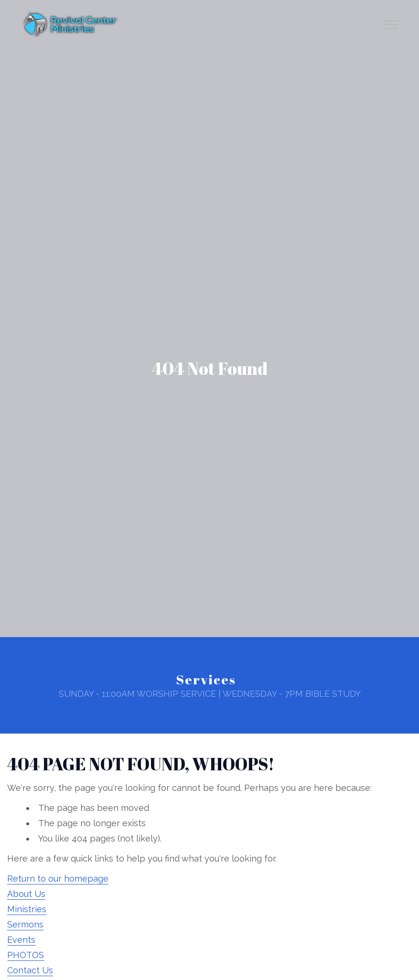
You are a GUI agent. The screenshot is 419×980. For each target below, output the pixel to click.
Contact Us (30, 970)
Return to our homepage (58, 879)
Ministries (27, 909)
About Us (26, 894)
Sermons (25, 924)
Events (21, 940)
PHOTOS (26, 955)
